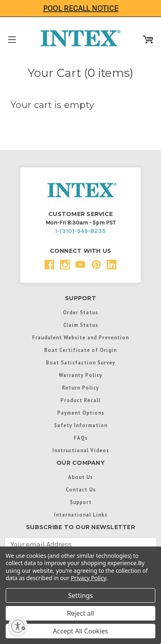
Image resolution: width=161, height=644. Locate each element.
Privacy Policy (89, 578)
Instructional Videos (81, 450)
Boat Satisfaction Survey (80, 362)
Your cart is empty (53, 105)
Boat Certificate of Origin (80, 350)
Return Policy (80, 388)
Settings (80, 595)
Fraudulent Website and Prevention (80, 337)
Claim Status (81, 325)
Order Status (80, 312)
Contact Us (81, 489)
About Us (80, 477)
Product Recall (80, 400)
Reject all (80, 613)
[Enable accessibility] (18, 626)
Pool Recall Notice (81, 8)
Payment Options (81, 413)
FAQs (81, 438)
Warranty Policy (80, 375)
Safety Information (81, 425)
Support (81, 502)
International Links (81, 515)
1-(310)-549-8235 (80, 231)
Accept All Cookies (81, 631)
